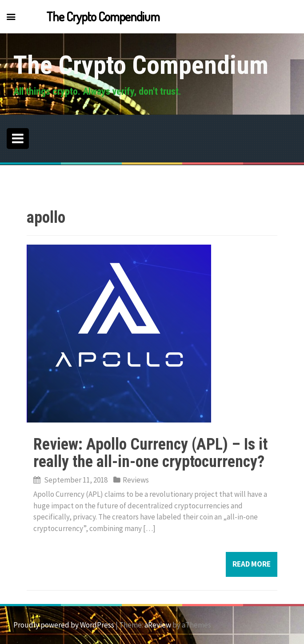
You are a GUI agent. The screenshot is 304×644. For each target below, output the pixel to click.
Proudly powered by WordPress (64, 625)
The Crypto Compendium (141, 65)
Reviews (136, 480)
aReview (158, 625)
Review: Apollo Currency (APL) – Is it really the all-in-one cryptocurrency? (150, 453)
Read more (252, 564)
